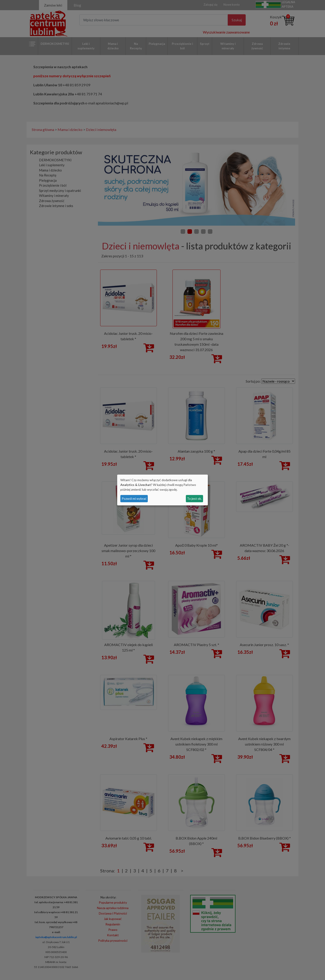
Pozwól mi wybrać (134, 498)
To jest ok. (194, 498)
